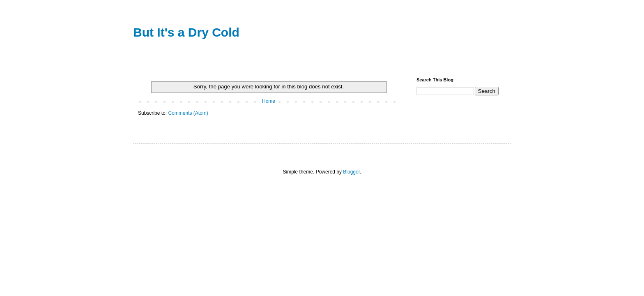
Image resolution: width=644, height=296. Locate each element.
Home (269, 101)
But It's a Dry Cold (186, 32)
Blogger (351, 172)
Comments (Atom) (188, 113)
